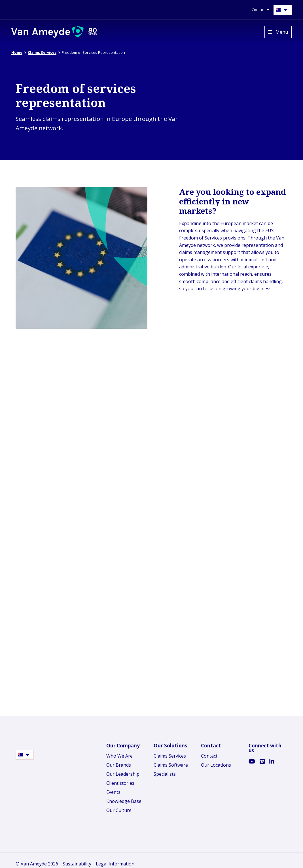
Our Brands (119, 762)
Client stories (120, 781)
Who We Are (119, 753)
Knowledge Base (124, 799)
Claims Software (171, 762)
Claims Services (170, 753)
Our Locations (216, 762)
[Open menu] (278, 32)
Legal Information (115, 861)
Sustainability (77, 861)
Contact (209, 753)
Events (113, 790)
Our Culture (119, 808)
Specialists (165, 771)
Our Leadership (123, 771)
